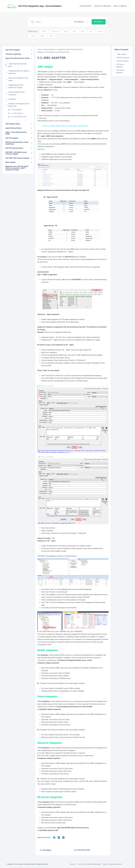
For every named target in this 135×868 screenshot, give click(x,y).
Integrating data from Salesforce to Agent (16, 86)
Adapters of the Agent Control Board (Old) (19, 105)
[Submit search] (99, 22)
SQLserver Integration (120, 66)
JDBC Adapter (122, 54)
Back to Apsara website (113, 864)
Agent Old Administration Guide (70, 49)
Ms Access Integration (120, 71)
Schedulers (12, 99)
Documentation (86, 6)
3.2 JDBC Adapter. (17, 113)
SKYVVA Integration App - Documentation (40, 6)
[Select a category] (80, 22)
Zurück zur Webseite (103, 6)
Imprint (73, 864)
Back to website (120, 6)
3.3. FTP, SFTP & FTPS (18, 117)
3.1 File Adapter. (16, 110)
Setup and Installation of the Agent (18, 79)
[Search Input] (53, 22)
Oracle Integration (123, 61)
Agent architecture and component (16, 93)
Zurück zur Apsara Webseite (89, 864)
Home (40, 49)
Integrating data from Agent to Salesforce (19, 72)
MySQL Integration (123, 58)
